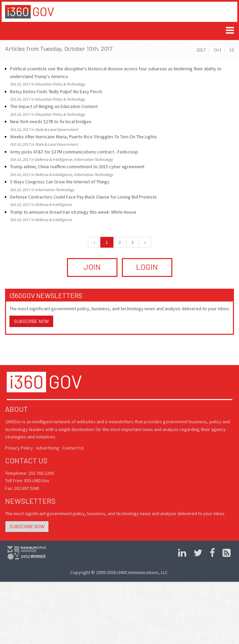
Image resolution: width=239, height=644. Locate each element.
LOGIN (147, 267)
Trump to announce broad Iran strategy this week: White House (73, 212)
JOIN (92, 267)
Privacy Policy (19, 448)
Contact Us (73, 448)
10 (232, 50)
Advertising (48, 448)
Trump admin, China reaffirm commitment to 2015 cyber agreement (77, 167)
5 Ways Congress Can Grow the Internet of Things (60, 182)
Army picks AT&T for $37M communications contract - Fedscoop (74, 152)
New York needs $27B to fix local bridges (51, 121)
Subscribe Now (31, 321)
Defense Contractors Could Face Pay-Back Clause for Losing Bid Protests (83, 197)
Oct (217, 50)
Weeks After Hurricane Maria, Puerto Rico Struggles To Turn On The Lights (83, 137)
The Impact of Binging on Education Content (54, 106)
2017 (201, 50)
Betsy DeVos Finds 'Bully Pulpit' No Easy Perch (56, 92)
